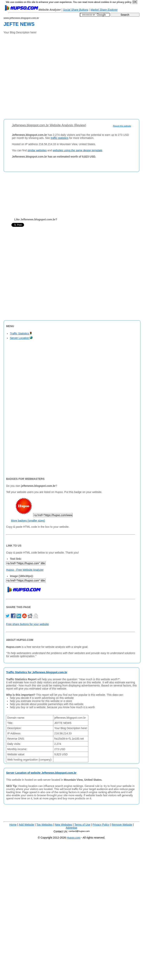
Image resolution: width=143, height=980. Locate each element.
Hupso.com (74, 838)
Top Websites (45, 825)
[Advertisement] (40, 75)
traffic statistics (59, 138)
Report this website (122, 126)
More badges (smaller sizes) (28, 521)
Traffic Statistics (21, 334)
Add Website (26, 825)
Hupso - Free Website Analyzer (25, 570)
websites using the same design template (78, 150)
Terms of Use (82, 825)
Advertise (71, 828)
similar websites (37, 150)
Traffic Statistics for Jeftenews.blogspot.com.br (37, 672)
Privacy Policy (101, 825)
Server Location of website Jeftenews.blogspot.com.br (41, 773)
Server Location (21, 338)
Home (13, 825)
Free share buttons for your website (27, 624)
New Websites (63, 825)
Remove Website (122, 825)
